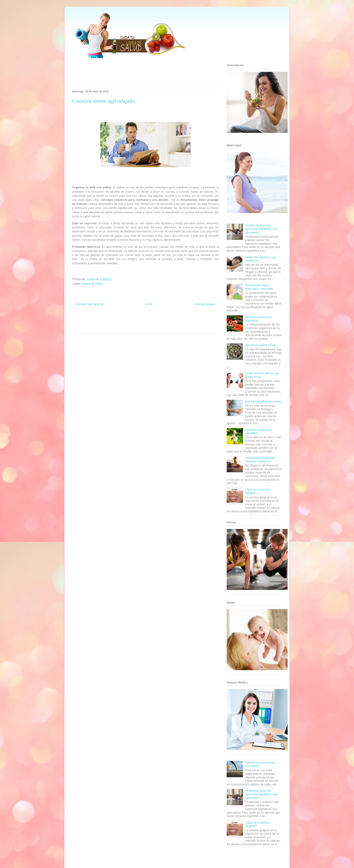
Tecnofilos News (201, 320)
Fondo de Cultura (150, 320)
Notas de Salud (92, 284)
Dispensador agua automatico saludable (259, 287)
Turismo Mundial (92, 328)
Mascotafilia (194, 324)
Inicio (149, 304)
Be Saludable (96, 320)
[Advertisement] (140, 72)
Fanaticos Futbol (179, 324)
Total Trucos (118, 324)
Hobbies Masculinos (182, 320)
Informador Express (113, 320)
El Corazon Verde (138, 328)
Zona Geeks (165, 320)
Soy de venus (85, 324)
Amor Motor (164, 328)
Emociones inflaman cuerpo (263, 401)
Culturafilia (153, 328)
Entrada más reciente (89, 304)
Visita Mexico (122, 328)
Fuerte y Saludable (102, 324)
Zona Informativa (80, 320)
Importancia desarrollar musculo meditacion (260, 460)
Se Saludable (108, 328)
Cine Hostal (130, 324)
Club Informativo (132, 320)
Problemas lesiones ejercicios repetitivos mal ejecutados (261, 229)
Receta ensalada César (261, 345)
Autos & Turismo (162, 324)
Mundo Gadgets (145, 324)
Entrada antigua (205, 304)
